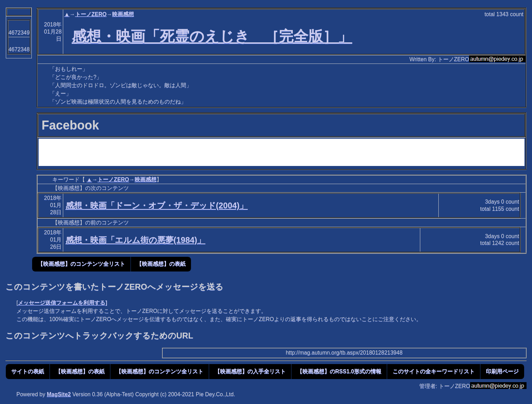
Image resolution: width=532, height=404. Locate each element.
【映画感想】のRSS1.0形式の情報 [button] (339, 371)
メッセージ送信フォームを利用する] (62, 303)
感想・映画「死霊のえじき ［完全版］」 (212, 36)
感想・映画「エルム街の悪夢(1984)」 (135, 240)
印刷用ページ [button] (502, 371)
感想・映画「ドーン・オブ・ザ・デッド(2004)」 (157, 205)
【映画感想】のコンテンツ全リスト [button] (81, 264)
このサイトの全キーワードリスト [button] (434, 371)
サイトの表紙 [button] (28, 371)
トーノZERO (91, 14)
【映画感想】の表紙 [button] (161, 264)
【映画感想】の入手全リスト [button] (250, 371)
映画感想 (123, 14)
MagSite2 (59, 394)
